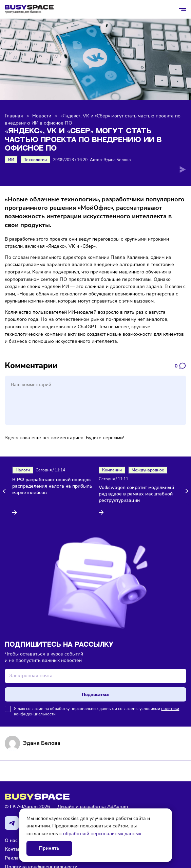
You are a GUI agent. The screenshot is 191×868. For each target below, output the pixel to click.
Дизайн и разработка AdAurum (93, 807)
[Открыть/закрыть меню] (183, 9)
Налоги (23, 470)
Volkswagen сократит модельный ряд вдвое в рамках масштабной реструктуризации (136, 494)
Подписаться (95, 695)
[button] (5, 491)
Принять (49, 848)
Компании (112, 470)
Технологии (35, 160)
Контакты (16, 849)
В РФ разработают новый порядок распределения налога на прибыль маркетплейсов (52, 486)
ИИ (11, 160)
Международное (148, 470)
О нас (11, 840)
